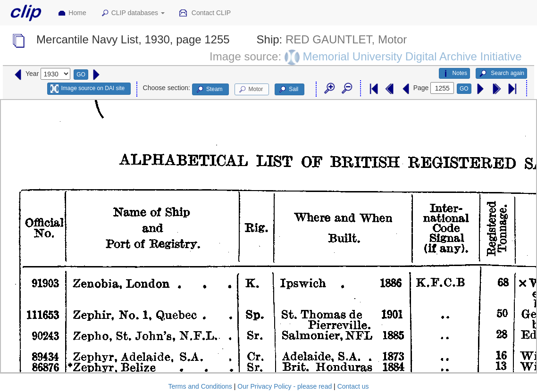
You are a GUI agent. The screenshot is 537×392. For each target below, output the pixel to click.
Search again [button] (501, 74)
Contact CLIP (205, 13)
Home (72, 13)
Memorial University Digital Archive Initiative (412, 56)
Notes (454, 74)
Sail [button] (288, 90)
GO (81, 75)
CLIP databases (133, 13)
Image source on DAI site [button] (88, 89)
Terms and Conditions (200, 386)
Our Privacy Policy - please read (285, 386)
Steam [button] (209, 90)
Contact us (353, 386)
